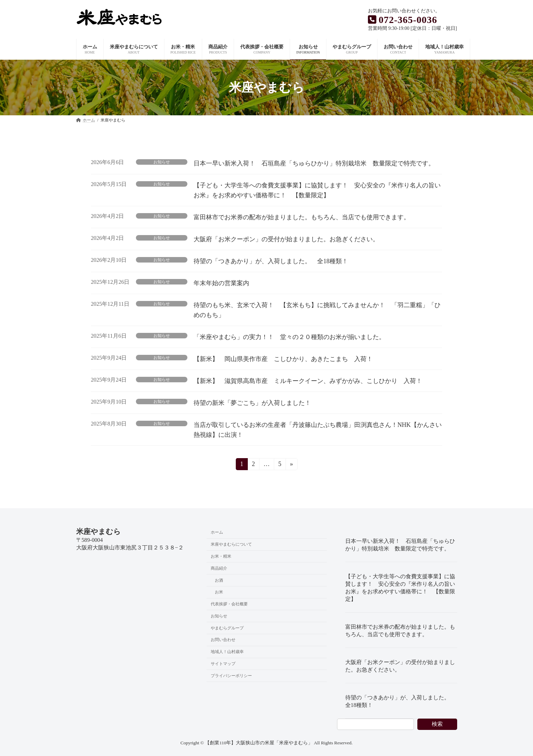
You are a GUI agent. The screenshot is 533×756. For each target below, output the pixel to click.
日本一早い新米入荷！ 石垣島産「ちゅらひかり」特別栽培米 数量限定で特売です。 (314, 163)
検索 (437, 724)
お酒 (219, 580)
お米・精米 (221, 556)
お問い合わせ (223, 640)
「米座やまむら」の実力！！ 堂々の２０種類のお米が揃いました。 (289, 337)
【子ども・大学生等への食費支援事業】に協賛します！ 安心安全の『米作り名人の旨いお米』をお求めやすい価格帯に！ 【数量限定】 (400, 588)
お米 (219, 592)
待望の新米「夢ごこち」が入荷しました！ (252, 403)
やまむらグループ (227, 628)
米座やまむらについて (231, 544)
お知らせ (162, 162)
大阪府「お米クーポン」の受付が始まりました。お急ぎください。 (286, 239)
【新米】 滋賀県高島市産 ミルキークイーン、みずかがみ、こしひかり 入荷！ (308, 381)
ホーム (217, 532)
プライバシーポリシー (231, 676)
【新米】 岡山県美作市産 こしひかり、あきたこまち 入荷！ (286, 359)
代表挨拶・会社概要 (229, 604)
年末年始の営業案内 (221, 283)
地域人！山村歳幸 (227, 652)
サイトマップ (223, 664)
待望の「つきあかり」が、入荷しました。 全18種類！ (271, 261)
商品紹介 (219, 568)
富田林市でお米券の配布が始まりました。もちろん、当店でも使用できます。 (302, 217)
